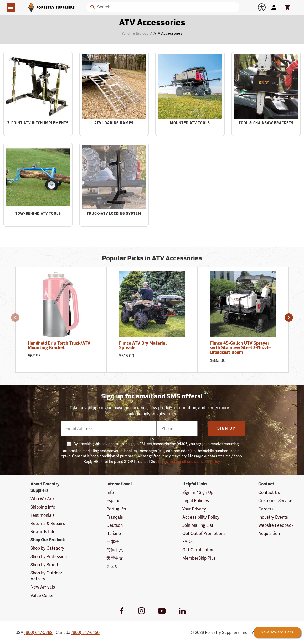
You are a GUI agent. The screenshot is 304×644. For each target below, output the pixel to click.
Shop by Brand (44, 565)
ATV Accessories (168, 33)
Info (110, 492)
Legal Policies (196, 501)
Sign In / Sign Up (198, 492)
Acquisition (269, 533)
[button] (15, 318)
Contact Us (269, 492)
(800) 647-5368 (38, 633)
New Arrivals (43, 587)
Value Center (43, 596)
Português (116, 509)
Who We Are (42, 499)
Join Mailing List (198, 525)
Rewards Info (43, 532)
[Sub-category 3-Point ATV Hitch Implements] (38, 94)
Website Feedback (276, 525)
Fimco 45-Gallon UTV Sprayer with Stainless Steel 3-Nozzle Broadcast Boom (240, 348)
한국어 (113, 566)
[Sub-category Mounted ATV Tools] (190, 94)
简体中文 (115, 550)
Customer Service (275, 501)
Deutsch (115, 525)
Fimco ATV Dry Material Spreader (143, 346)
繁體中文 (115, 558)
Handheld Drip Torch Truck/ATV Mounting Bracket (59, 346)
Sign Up (226, 429)
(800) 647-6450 (86, 633)
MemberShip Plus (199, 558)
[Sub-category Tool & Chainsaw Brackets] (266, 94)
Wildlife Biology (135, 33)
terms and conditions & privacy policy (189, 462)
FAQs (187, 542)
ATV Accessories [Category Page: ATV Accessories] (152, 23)
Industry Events (273, 517)
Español (114, 501)
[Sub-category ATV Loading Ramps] (114, 94)
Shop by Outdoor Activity (46, 576)
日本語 (113, 542)
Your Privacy (194, 509)
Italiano (114, 533)
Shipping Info (43, 507)
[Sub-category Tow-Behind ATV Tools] (38, 185)
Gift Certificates (198, 550)
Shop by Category (47, 548)
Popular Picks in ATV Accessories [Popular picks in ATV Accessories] (152, 259)
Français (115, 517)
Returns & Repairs (48, 523)
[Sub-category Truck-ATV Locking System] (114, 185)
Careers (266, 509)
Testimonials (43, 515)
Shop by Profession (49, 557)
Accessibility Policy (201, 517)
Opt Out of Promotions (204, 533)
